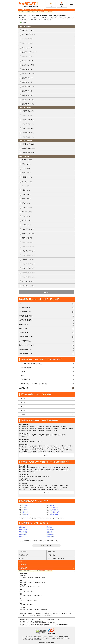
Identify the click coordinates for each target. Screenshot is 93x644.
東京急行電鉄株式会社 (26, 316)
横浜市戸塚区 (28, 69)
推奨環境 (43, 623)
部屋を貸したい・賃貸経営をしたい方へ (30, 625)
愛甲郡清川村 (28, 286)
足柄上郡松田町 (29, 255)
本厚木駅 (23, 532)
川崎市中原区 (28, 120)
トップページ (23, 552)
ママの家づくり (24, 615)
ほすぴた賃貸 (37, 614)
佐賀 (24, 609)
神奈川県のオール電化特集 (46, 12)
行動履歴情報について (52, 619)
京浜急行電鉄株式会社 (26, 320)
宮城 (32, 578)
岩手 (29, 578)
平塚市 (26, 164)
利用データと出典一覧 (62, 625)
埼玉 (29, 582)
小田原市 (27, 177)
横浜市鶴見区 (28, 30)
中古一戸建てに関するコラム (56, 558)
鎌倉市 (26, 168)
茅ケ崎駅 (23, 530)
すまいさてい (32, 615)
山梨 (21, 587)
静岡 (28, 591)
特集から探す (51, 555)
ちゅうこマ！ (60, 614)
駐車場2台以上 (25, 380)
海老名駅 (23, 534)
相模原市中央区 (29, 148)
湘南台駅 (50, 534)
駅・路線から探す (24, 558)
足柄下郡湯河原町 (30, 277)
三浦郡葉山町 (28, 229)
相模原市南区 (29, 153)
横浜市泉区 (28, 95)
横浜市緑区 (28, 82)
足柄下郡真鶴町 (29, 273)
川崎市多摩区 (28, 128)
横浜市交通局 (23, 328)
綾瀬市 (26, 225)
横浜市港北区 (28, 65)
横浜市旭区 (28, 78)
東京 (21, 582)
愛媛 (31, 605)
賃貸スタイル (23, 614)
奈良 (35, 596)
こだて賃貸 (44, 614)
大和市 (26, 203)
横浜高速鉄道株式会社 (26, 337)
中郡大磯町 (28, 238)
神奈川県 (36, 12)
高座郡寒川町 (29, 234)
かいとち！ (67, 614)
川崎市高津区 (28, 124)
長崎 (28, 609)
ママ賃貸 (30, 614)
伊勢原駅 (50, 530)
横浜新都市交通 (24, 333)
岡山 (24, 600)
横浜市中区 (28, 43)
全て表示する (24, 388)
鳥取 (28, 600)
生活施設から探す (24, 555)
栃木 (39, 582)
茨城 (36, 582)
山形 (39, 578)
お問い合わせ (23, 619)
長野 (28, 587)
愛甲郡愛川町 (28, 281)
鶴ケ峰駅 (50, 537)
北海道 (21, 578)
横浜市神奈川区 (29, 34)
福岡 (21, 609)
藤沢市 (26, 173)
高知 (28, 605)
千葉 (32, 582)
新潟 (24, 587)
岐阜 (24, 591)
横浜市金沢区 (28, 61)
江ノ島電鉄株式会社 (25, 341)
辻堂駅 (22, 537)
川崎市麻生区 (28, 137)
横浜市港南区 (29, 74)
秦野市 (26, 194)
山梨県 (23, 410)
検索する (47, 292)
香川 (24, 605)
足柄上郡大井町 (29, 251)
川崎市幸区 (28, 115)
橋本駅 (50, 532)
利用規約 (31, 619)
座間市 (26, 216)
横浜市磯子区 (28, 56)
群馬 (43, 582)
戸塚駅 (50, 527)
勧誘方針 (37, 623)
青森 (25, 578)
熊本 (31, 609)
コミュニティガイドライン (26, 623)
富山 (31, 587)
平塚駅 (22, 527)
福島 (43, 578)
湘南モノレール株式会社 (27, 345)
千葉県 (23, 402)
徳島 (21, 605)
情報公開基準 (38, 621)
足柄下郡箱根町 (29, 268)
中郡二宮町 (28, 242)
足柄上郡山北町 (29, 260)
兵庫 (24, 596)
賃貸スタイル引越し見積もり (44, 615)
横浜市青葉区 (28, 100)
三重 (31, 591)
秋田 (36, 578)
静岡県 (23, 414)
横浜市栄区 (28, 91)
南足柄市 (27, 220)
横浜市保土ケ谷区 (30, 52)
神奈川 (25, 582)
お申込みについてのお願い (26, 621)
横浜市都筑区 (28, 104)
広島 (21, 600)
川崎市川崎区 (28, 111)
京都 (28, 596)
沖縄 (46, 609)
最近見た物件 (23, 568)
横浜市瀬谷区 (29, 87)
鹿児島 (42, 609)
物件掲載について (51, 623)
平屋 (22, 376)
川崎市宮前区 (28, 133)
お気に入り (23, 561)
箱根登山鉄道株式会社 (26, 349)
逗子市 (26, 186)
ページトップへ (48, 546)
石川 (35, 587)
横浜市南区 (28, 48)
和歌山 (39, 596)
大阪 (21, 596)
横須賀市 (27, 160)
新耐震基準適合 (26, 368)
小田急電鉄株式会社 (25, 312)
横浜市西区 (28, 39)
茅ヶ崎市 (27, 181)
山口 (35, 600)
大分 (35, 609)
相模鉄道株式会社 (25, 324)
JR (20, 304)
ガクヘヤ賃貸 (52, 614)
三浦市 (26, 190)
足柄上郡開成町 (29, 264)
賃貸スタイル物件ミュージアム (48, 625)
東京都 (23, 406)
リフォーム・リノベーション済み (31, 364)
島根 (31, 600)
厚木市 (26, 199)
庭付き (23, 372)
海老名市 (27, 212)
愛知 (21, 591)
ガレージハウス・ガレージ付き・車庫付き (34, 384)
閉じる (46, 455)
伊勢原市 (27, 207)
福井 (38, 587)
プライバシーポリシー (40, 619)
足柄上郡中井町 (29, 247)
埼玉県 (23, 398)
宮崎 (38, 609)
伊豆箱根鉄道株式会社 (26, 353)
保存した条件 (23, 565)
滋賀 (31, 596)
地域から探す (51, 552)
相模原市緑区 (29, 144)
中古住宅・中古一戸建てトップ (26, 12)
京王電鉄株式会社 (25, 308)
